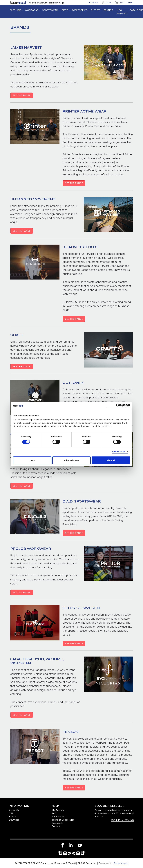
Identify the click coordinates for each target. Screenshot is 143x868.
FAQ (54, 813)
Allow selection (71, 460)
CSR (11, 813)
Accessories (79, 10)
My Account (58, 810)
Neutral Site (58, 817)
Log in (106, 3)
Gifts (65, 10)
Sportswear (50, 10)
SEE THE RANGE (22, 95)
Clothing (16, 10)
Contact (56, 826)
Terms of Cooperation (63, 820)
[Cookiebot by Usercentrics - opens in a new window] (118, 406)
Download (14, 820)
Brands (108, 10)
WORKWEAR (32, 10)
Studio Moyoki (121, 863)
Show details (118, 452)
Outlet (95, 10)
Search (93, 3)
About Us (14, 810)
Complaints (57, 823)
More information (123, 820)
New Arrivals (122, 12)
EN (129, 3)
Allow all (111, 460)
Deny (32, 460)
